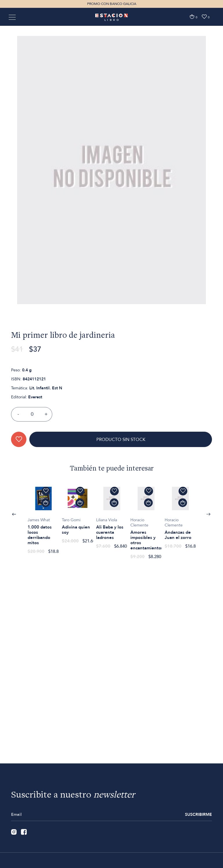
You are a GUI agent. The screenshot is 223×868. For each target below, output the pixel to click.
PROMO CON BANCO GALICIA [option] (112, 4)
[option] (111, 205)
